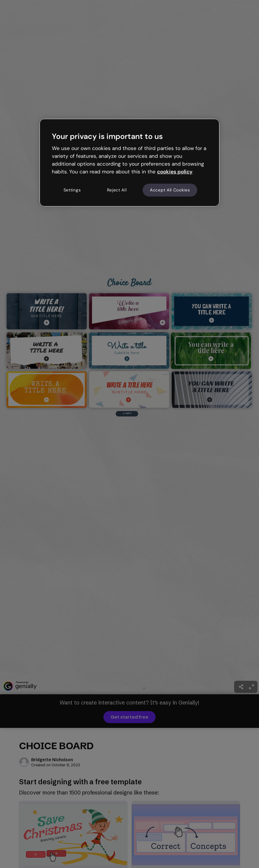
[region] (129, 163)
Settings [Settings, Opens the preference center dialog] (72, 190)
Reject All (117, 190)
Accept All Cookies (170, 190)
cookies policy (175, 172)
